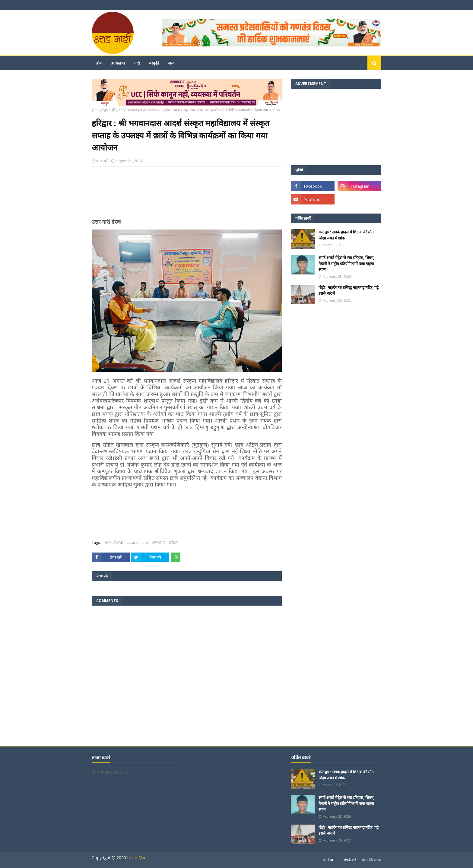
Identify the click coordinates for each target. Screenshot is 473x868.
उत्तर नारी (102, 161)
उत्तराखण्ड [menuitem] (118, 63)
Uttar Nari (137, 858)
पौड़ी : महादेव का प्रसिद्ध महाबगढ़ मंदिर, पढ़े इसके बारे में (349, 290)
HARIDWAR (114, 542)
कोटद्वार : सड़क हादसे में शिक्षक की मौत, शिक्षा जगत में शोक (347, 235)
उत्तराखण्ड (159, 542)
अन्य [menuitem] (171, 63)
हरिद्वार (104, 110)
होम (94, 110)
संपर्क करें (350, 860)
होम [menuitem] (99, 63)
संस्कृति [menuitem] (154, 63)
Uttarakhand (137, 542)
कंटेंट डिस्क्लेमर (372, 860)
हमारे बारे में (330, 860)
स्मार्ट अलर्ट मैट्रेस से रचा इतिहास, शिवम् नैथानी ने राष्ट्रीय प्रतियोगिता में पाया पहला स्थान (346, 263)
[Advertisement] (187, 195)
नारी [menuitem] (137, 63)
